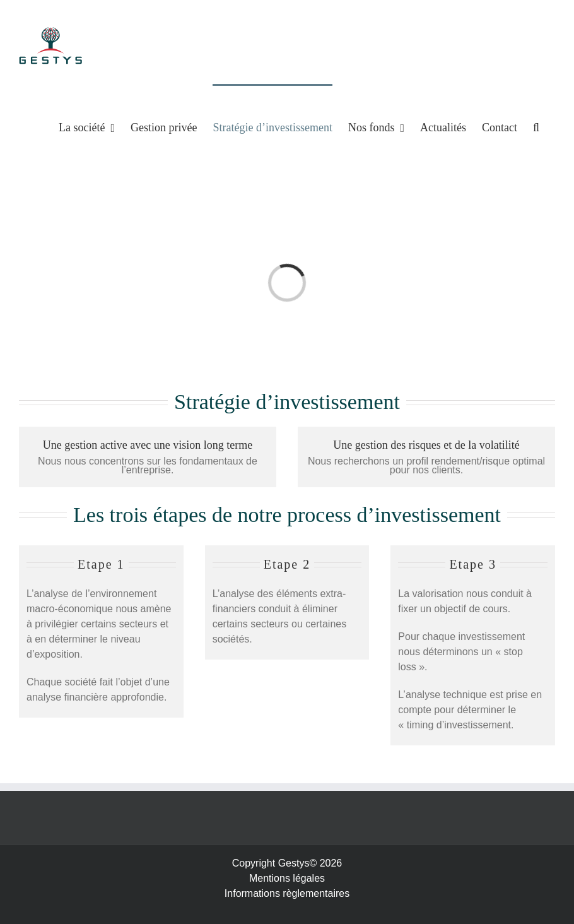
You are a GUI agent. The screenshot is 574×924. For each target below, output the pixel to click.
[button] (536, 127)
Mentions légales (287, 878)
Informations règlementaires (287, 893)
